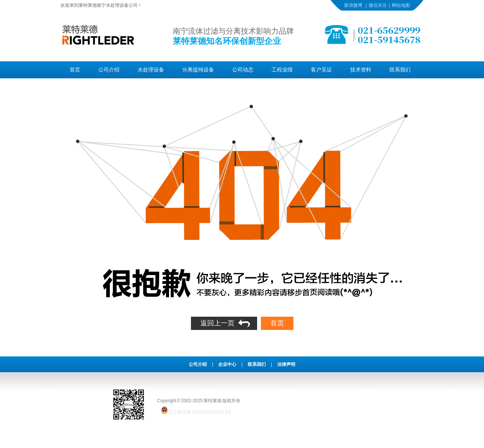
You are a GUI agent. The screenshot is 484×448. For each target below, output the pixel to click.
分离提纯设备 (198, 70)
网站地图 (401, 5)
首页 (75, 70)
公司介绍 (109, 70)
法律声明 (286, 364)
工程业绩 (282, 70)
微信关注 (378, 5)
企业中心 (227, 364)
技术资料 (361, 70)
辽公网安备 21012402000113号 (194, 410)
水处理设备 (151, 70)
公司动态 (243, 70)
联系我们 (400, 70)
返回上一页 (217, 323)
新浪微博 (353, 5)
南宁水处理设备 (113, 5)
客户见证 (321, 70)
